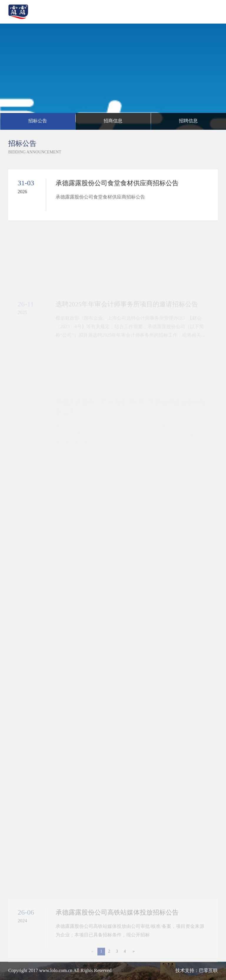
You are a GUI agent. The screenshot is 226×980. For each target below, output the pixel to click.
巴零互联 (208, 971)
